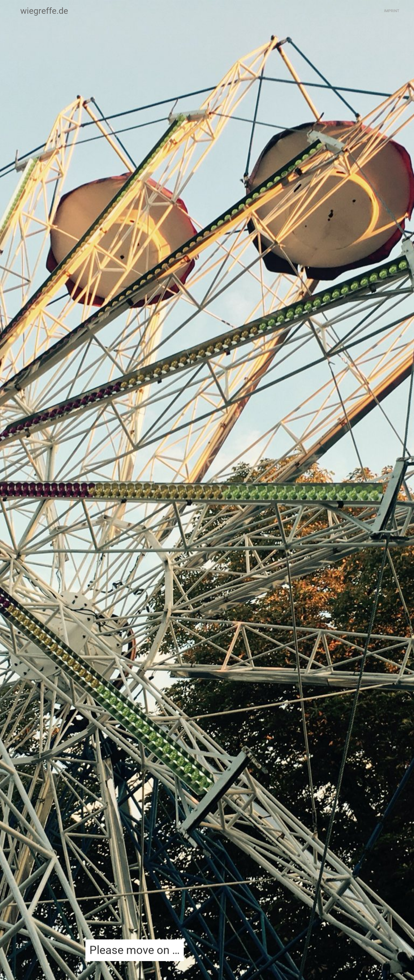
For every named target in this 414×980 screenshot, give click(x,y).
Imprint (392, 11)
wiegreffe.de (44, 11)
